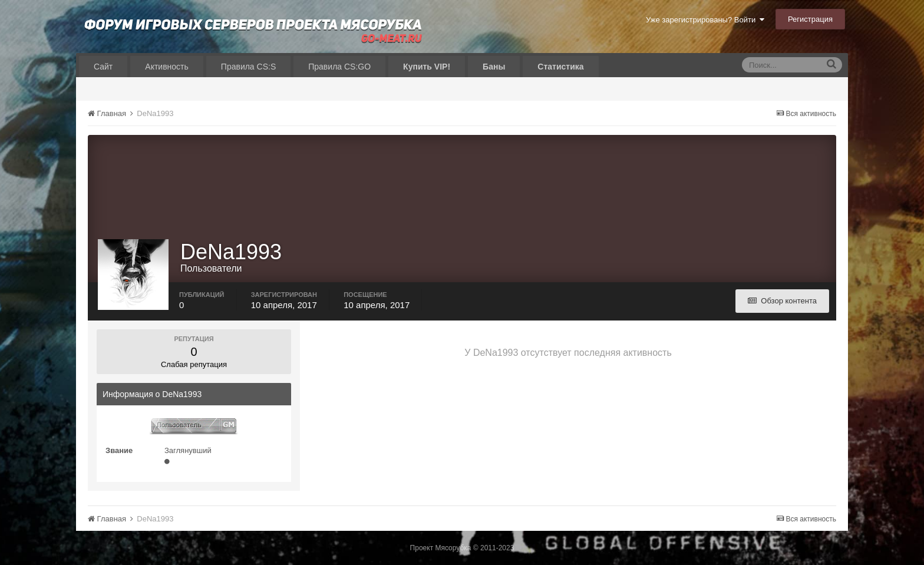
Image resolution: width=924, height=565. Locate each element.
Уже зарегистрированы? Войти (705, 20)
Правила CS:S (248, 67)
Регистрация (810, 19)
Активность (167, 67)
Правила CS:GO (339, 67)
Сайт (103, 67)
